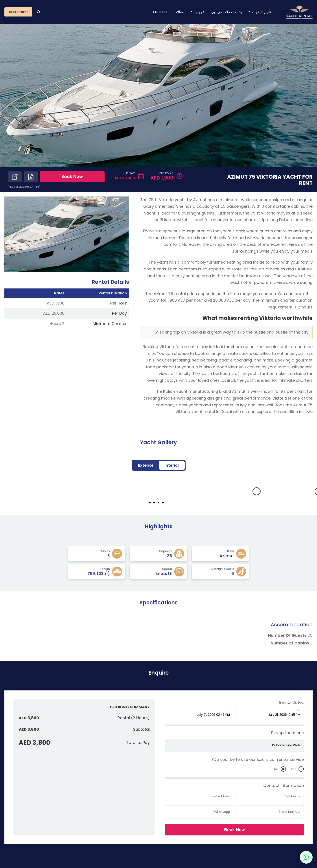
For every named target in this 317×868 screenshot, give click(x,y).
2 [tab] (163, 503)
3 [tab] (158, 503)
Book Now (77, 177)
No (280, 769)
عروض (199, 12)
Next (224, 492)
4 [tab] (154, 503)
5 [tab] (150, 503)
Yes (297, 769)
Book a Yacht (18, 12)
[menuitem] (160, 12)
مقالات (179, 12)
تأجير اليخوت (262, 12)
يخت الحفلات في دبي (226, 12)
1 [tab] (167, 503)
